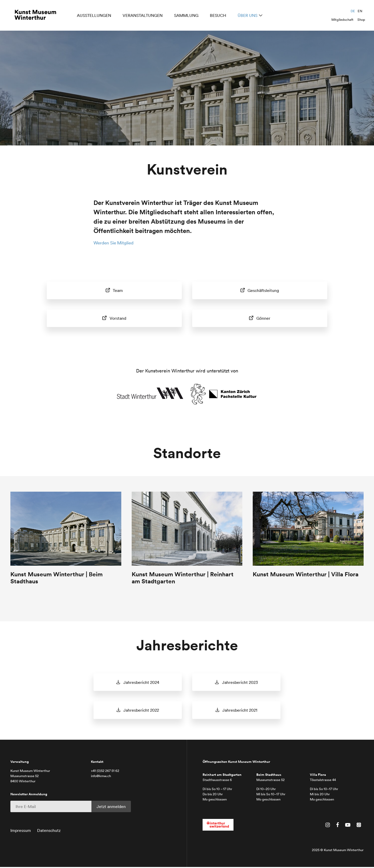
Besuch (219, 16)
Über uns (249, 16)
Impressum (21, 831)
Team (117, 290)
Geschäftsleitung (263, 290)
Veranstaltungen (144, 16)
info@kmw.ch (101, 777)
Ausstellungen (95, 16)
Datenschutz (49, 831)
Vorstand (117, 318)
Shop (361, 20)
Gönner (263, 318)
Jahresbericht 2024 (141, 683)
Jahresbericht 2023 (239, 683)
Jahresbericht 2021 (240, 711)
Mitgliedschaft (342, 20)
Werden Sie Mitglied (116, 243)
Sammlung (187, 16)
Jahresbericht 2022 (141, 711)
